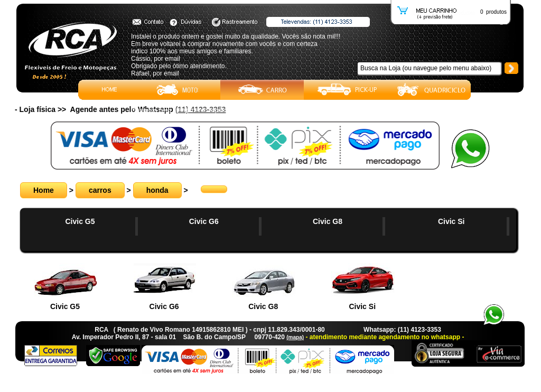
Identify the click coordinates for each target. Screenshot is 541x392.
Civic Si (451, 221)
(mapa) (295, 337)
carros (100, 190)
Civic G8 (328, 221)
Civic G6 (204, 221)
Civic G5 (80, 221)
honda (157, 190)
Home (44, 190)
